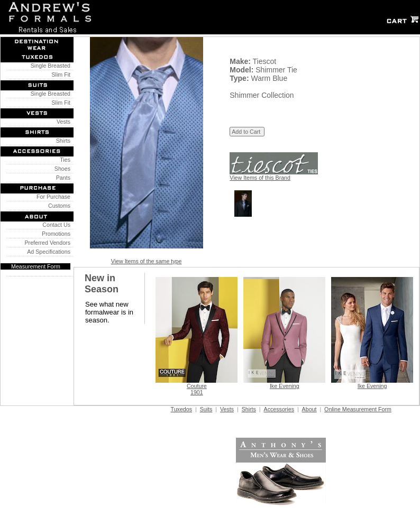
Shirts (62, 141)
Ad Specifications (49, 252)
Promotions (54, 234)
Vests (62, 122)
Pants (62, 178)
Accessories (279, 409)
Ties (64, 160)
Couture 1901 (197, 389)
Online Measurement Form (358, 409)
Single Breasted (49, 66)
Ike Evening (285, 386)
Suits (206, 409)
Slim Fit (60, 75)
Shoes (61, 169)
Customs (58, 206)
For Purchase (52, 197)
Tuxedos (181, 409)
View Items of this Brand (260, 178)
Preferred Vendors (46, 243)
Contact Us (55, 225)
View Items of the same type (147, 261)
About (309, 409)
